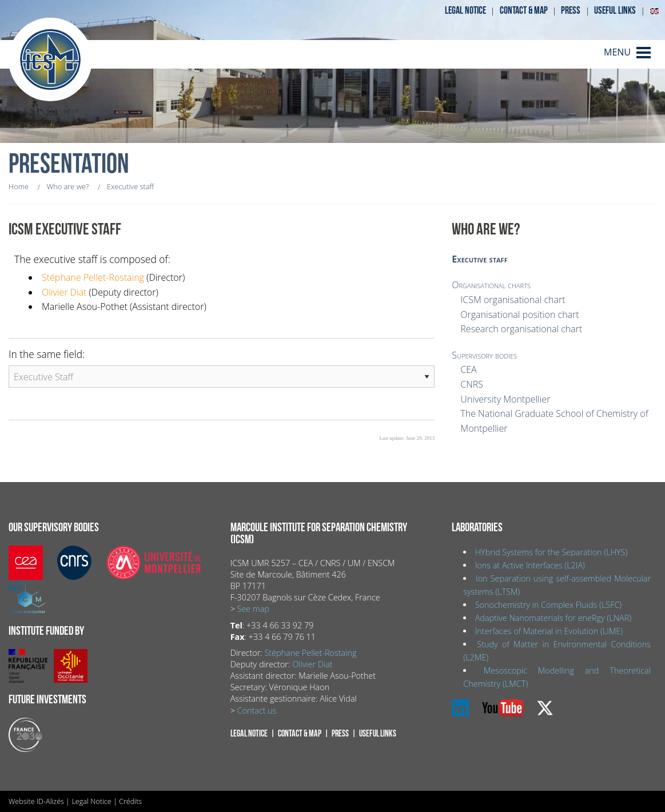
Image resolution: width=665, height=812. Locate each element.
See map (253, 609)
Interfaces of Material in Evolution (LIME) (549, 631)
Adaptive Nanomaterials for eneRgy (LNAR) (553, 618)
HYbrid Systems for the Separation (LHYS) (551, 552)
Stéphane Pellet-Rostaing (93, 277)
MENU (617, 52)
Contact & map (524, 11)
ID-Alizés (50, 801)
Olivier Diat (64, 292)
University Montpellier (505, 399)
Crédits (130, 801)
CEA (468, 369)
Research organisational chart (521, 329)
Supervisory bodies (484, 355)
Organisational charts (491, 285)
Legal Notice (91, 801)
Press (571, 11)
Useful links (615, 11)
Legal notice (465, 11)
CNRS (472, 384)
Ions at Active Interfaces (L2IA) (530, 565)
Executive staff (479, 259)
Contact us (257, 710)
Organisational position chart (519, 315)
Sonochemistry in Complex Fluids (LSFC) (549, 605)
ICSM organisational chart (513, 300)
